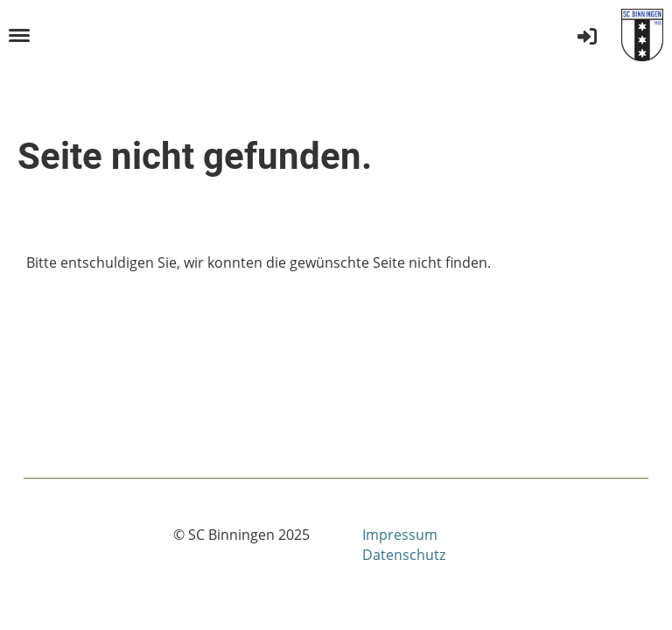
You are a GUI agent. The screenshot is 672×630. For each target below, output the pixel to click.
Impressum (400, 535)
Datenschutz (404, 555)
